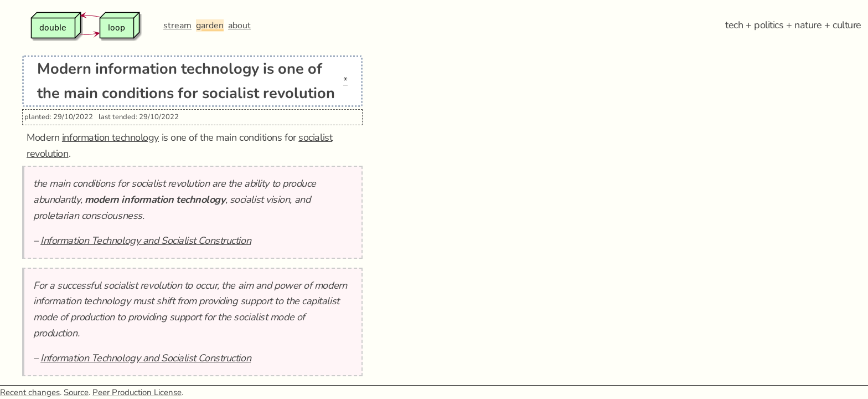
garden (210, 25)
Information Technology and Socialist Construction (146, 241)
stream (177, 25)
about (239, 25)
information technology (110, 137)
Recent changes (30, 392)
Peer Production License (137, 392)
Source (76, 392)
